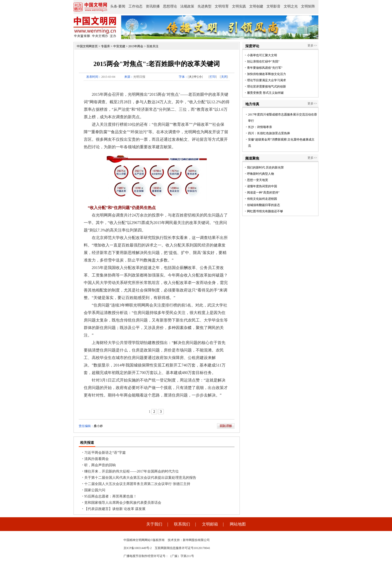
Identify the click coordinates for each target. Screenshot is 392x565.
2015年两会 (136, 46)
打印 (213, 77)
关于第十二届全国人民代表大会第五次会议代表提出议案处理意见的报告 (140, 478)
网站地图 (238, 524)
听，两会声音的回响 (100, 465)
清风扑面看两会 (96, 459)
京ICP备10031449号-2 (138, 548)
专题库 (105, 46)
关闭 (224, 77)
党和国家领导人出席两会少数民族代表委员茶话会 (123, 503)
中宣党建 (119, 46)
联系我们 (182, 524)
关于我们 (154, 524)
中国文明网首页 (87, 46)
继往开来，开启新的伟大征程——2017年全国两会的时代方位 (131, 471)
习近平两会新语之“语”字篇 (105, 453)
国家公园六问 (95, 490)
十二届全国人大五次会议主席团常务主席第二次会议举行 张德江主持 (137, 484)
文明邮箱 (210, 524)
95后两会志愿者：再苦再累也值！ (110, 496)
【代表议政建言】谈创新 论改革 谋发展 (115, 509)
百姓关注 (152, 46)
